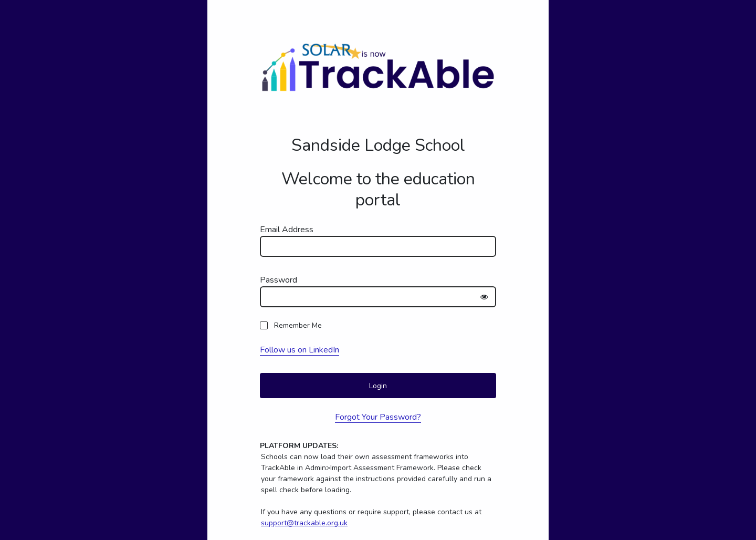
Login (378, 386)
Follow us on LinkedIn (300, 350)
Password (279, 280)
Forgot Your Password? (378, 417)
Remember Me (298, 325)
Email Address (287, 230)
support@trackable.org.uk (304, 523)
